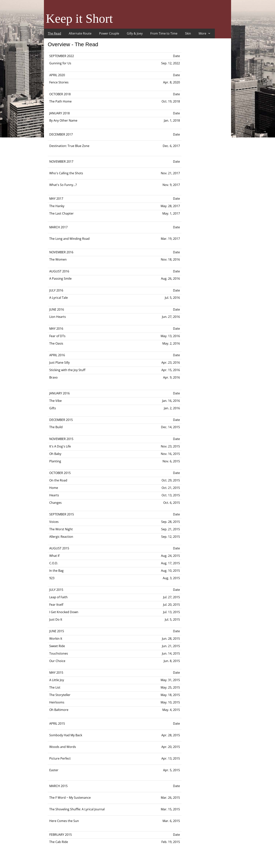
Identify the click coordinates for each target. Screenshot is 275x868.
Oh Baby (55, 454)
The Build (56, 427)
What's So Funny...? (63, 185)
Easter (54, 770)
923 (52, 578)
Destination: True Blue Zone (69, 146)
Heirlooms (57, 702)
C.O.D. (54, 563)
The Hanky (57, 206)
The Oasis (56, 343)
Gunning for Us (60, 63)
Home (54, 488)
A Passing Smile (60, 279)
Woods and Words (63, 747)
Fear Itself (56, 605)
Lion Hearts (58, 317)
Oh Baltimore (59, 710)
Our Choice (57, 661)
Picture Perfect (60, 758)
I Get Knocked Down (64, 612)
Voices (54, 522)
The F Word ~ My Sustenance (70, 798)
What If (54, 556)
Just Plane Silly (59, 363)
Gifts (53, 408)
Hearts (54, 495)
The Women (58, 259)
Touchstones (59, 653)
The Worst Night (61, 529)
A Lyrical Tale (59, 298)
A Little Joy (57, 680)
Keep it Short (79, 18)
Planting (55, 461)
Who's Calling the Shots (66, 173)
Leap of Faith (58, 597)
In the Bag (56, 571)
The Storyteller (60, 695)
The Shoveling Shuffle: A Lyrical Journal (77, 809)
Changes (55, 503)
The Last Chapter (61, 213)
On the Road (58, 480)
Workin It (56, 639)
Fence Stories (59, 82)
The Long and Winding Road (69, 239)
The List (55, 687)
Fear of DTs (57, 336)
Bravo (53, 377)
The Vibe (55, 401)
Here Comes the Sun (64, 821)
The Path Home (60, 101)
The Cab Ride (59, 842)
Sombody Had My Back (66, 735)
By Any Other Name (63, 120)
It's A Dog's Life (60, 446)
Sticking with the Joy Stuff (67, 370)
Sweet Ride (57, 646)
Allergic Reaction (61, 537)
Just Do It (56, 619)
